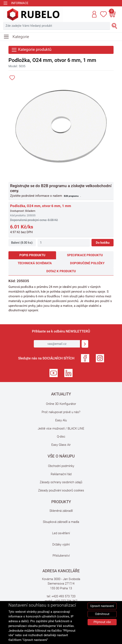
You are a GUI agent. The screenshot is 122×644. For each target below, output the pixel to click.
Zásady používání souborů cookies (61, 490)
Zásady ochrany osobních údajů (61, 482)
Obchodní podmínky (61, 466)
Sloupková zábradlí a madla (61, 522)
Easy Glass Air (61, 445)
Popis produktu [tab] (32, 255)
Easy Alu (61, 420)
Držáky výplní (61, 544)
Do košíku (103, 243)
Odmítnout (102, 614)
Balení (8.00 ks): (22, 243)
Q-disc (61, 437)
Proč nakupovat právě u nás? (61, 412)
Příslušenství (61, 556)
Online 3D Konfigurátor (61, 404)
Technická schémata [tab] (35, 263)
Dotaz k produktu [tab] (61, 271)
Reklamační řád (61, 474)
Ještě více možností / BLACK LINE (61, 429)
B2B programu (71, 196)
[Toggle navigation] (16, 3)
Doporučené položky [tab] (87, 263)
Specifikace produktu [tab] (85, 255)
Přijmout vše (102, 622)
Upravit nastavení (102, 606)
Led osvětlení (61, 533)
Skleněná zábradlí (61, 511)
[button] (94, 14)
